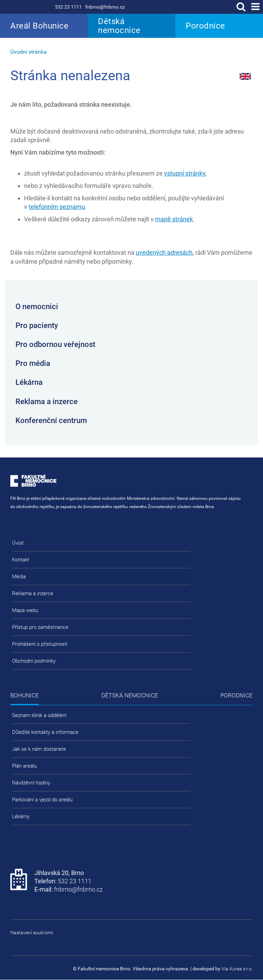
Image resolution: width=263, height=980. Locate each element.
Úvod (18, 543)
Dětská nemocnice (119, 26)
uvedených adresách (164, 252)
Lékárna (29, 382)
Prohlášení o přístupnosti (40, 644)
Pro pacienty (37, 325)
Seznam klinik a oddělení (39, 715)
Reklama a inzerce (47, 402)
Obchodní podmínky (34, 661)
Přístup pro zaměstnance (40, 627)
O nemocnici (37, 307)
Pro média (33, 363)
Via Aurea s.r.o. (237, 969)
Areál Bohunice (39, 26)
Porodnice (205, 26)
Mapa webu (25, 610)
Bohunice (25, 695)
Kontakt (21, 560)
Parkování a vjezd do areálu (42, 800)
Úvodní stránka (29, 52)
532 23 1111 (68, 7)
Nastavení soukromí (32, 932)
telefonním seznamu (57, 207)
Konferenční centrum (51, 420)
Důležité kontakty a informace (45, 732)
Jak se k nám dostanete (39, 749)
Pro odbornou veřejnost (55, 344)
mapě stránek (174, 219)
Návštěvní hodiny (31, 783)
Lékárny (21, 816)
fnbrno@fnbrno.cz (105, 7)
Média (19, 577)
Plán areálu (24, 766)
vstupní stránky (185, 173)
